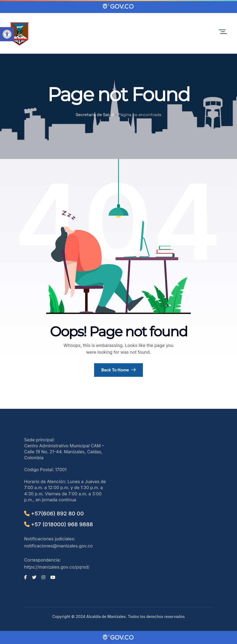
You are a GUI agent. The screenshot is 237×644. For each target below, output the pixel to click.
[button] (7, 34)
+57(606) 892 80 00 (54, 514)
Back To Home (119, 370)
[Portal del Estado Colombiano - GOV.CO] (118, 7)
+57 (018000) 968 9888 (59, 524)
